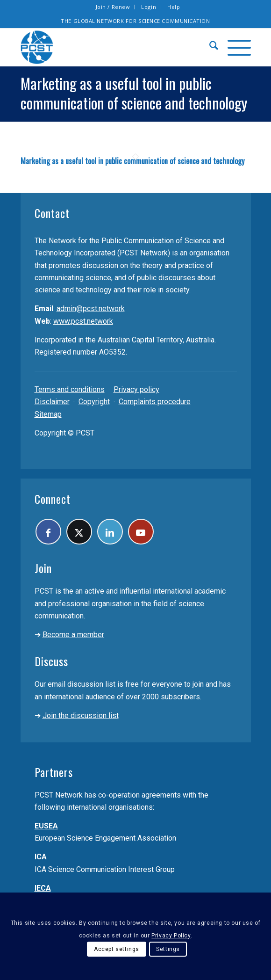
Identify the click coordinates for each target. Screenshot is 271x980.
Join (43, 568)
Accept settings (117, 949)
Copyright (94, 402)
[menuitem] (113, 7)
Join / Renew (113, 7)
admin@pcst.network (91, 309)
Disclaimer (52, 402)
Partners (54, 772)
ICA (41, 857)
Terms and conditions (70, 389)
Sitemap (48, 414)
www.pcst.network (83, 321)
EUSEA (46, 826)
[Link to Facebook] (48, 532)
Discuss (51, 661)
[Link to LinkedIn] (110, 532)
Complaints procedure (155, 402)
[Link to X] (79, 532)
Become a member (73, 635)
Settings (168, 949)
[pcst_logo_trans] (113, 47)
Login (149, 7)
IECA (43, 888)
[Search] (209, 47)
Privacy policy (136, 389)
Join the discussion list (81, 715)
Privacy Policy (171, 936)
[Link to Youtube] (141, 532)
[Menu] (235, 47)
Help (174, 7)
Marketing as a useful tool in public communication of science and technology (132, 161)
